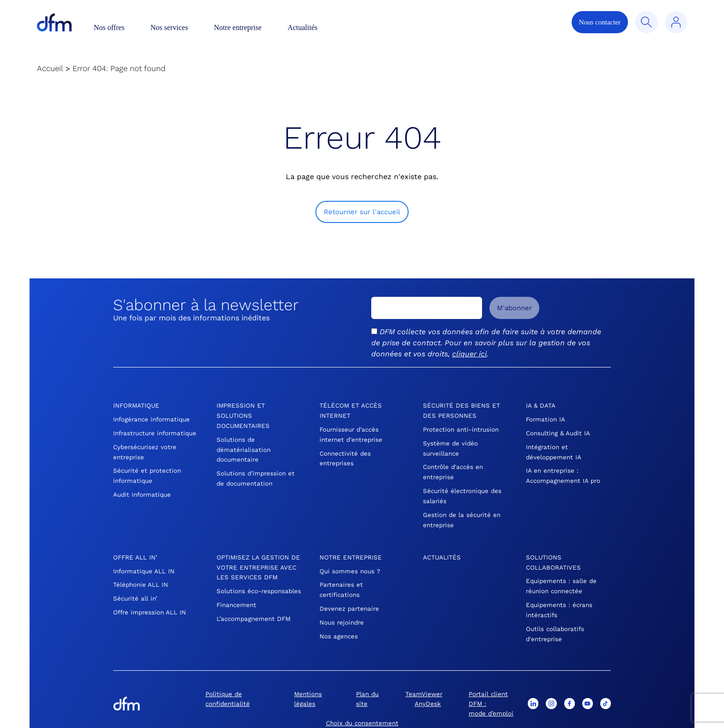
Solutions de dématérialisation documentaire (244, 446)
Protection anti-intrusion (463, 427)
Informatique (137, 405)
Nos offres (109, 27)
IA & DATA (541, 405)
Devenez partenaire (350, 596)
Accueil (50, 68)
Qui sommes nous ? (351, 560)
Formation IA (546, 418)
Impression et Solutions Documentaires (244, 415)
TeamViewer (424, 677)
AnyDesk (428, 686)
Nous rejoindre (343, 608)
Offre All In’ (136, 548)
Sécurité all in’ (136, 586)
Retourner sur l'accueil (362, 212)
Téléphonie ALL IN (141, 573)
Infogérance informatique (154, 418)
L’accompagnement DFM (255, 614)
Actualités (303, 27)
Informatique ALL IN (145, 560)
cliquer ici (469, 354)
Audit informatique (144, 498)
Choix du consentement (362, 705)
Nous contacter (600, 22)
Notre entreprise (238, 27)
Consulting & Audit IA (560, 431)
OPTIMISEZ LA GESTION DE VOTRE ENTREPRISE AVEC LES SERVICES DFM (257, 557)
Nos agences (339, 621)
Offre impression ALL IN (151, 599)
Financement (238, 601)
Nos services (169, 27)
